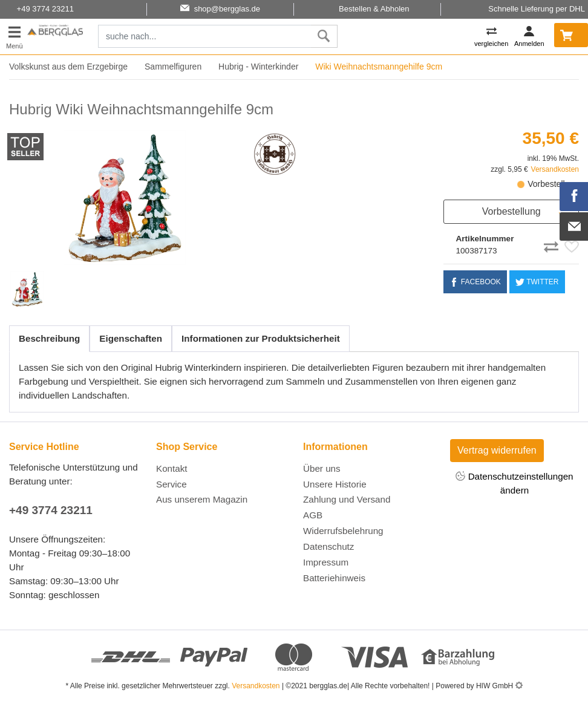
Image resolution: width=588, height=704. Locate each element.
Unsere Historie (335, 484)
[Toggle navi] (15, 37)
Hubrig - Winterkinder (258, 67)
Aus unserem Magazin (202, 499)
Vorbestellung (511, 211)
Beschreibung (49, 338)
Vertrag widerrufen (497, 450)
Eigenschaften (131, 338)
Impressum (326, 562)
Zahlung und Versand (347, 499)
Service (171, 484)
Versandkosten (555, 169)
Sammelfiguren (173, 67)
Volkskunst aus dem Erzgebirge (68, 67)
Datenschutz (328, 546)
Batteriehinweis (334, 578)
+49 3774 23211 (51, 510)
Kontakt (172, 468)
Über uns (322, 468)
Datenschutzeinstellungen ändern (514, 483)
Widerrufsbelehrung (343, 531)
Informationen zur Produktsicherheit (261, 338)
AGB (313, 515)
